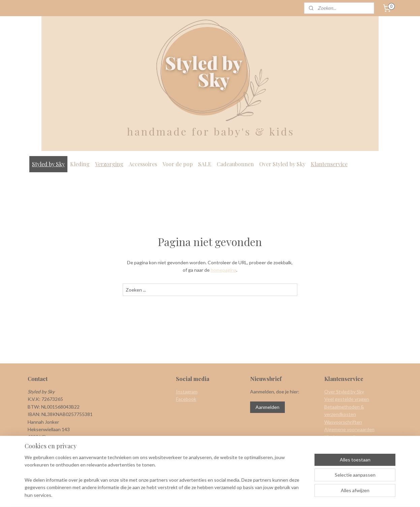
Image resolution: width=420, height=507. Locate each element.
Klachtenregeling (342, 437)
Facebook (186, 399)
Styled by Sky (48, 164)
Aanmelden (267, 407)
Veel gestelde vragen (347, 399)
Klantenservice (329, 164)
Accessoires (143, 164)
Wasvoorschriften (343, 422)
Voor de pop (178, 164)
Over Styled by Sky (282, 164)
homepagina (223, 270)
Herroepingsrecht (343, 444)
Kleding (80, 164)
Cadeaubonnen (235, 164)
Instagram (187, 392)
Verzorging (109, 164)
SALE (205, 164)
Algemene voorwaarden (349, 429)
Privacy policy (338, 452)
